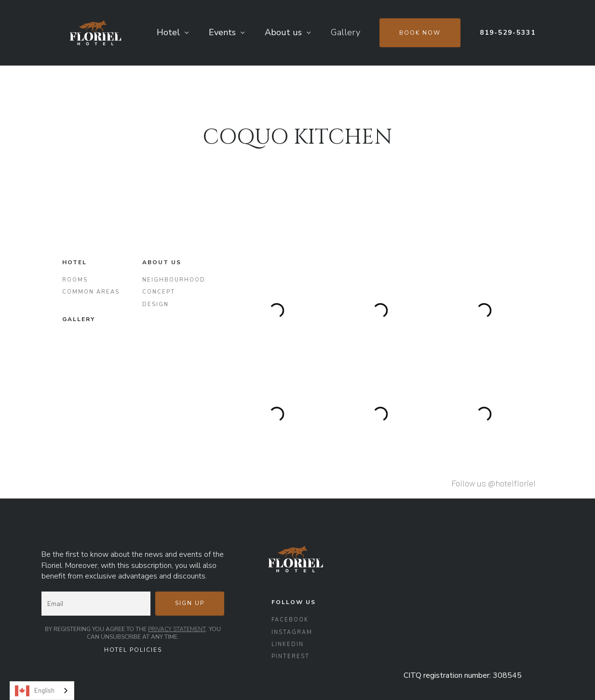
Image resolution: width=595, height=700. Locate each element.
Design (156, 304)
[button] (173, 33)
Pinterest (291, 656)
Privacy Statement (177, 629)
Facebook (290, 620)
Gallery (345, 32)
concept (159, 292)
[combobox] (42, 691)
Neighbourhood (174, 280)
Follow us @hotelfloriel (494, 483)
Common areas (91, 292)
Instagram (292, 632)
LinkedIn (288, 644)
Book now (420, 33)
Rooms (75, 280)
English (35, 691)
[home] (95, 33)
